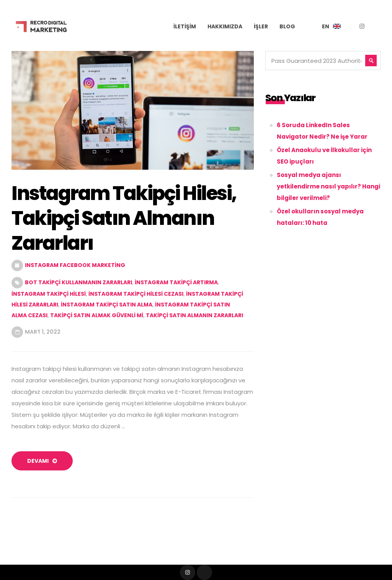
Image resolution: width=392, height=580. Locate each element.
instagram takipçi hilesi (49, 294)
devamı (42, 461)
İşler (261, 26)
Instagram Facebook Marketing (75, 265)
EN (326, 26)
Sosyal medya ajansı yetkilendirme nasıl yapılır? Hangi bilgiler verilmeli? (328, 186)
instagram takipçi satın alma (107, 305)
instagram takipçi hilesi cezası (136, 294)
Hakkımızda (225, 26)
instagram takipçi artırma (176, 282)
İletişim (185, 26)
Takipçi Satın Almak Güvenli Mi (97, 315)
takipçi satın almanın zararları (194, 315)
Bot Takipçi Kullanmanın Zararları (78, 282)
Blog (287, 26)
